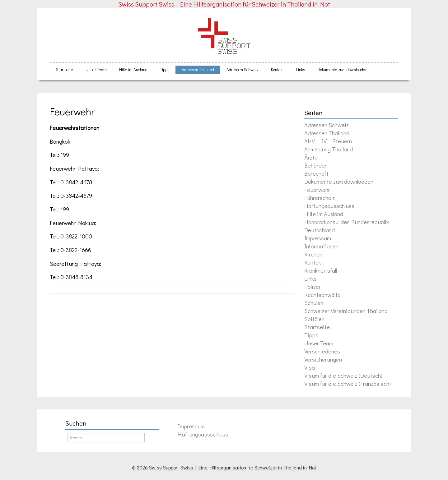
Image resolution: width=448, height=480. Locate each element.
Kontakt (277, 70)
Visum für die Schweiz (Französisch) (348, 383)
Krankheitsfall (321, 270)
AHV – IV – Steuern (328, 141)
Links (301, 70)
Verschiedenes (322, 351)
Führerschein (320, 198)
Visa (310, 367)
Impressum (318, 238)
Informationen (321, 246)
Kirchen (313, 254)
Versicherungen (323, 359)
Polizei (312, 286)
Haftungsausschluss (329, 206)
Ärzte (311, 157)
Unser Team (96, 70)
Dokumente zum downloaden (342, 70)
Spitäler (314, 319)
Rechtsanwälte (322, 295)
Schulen (314, 303)
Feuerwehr (72, 111)
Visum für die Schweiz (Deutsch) (343, 375)
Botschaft (316, 173)
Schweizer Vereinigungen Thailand (346, 311)
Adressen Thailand (198, 70)
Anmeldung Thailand (329, 149)
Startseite (65, 70)
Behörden (316, 165)
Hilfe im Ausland (133, 70)
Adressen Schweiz (243, 70)
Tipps (165, 70)
